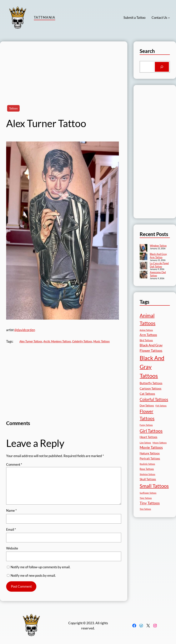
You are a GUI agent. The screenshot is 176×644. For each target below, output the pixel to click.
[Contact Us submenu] (169, 18)
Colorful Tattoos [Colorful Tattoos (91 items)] (154, 399)
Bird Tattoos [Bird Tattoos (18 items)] (146, 340)
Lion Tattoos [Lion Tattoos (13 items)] (145, 443)
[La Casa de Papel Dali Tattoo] (143, 266)
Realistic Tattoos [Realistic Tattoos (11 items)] (147, 464)
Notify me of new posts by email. (33, 575)
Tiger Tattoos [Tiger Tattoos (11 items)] (146, 498)
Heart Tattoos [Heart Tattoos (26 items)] (148, 437)
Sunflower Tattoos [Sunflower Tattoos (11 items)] (148, 493)
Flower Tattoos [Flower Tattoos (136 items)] (147, 415)
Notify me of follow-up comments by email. (40, 567)
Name (11, 510)
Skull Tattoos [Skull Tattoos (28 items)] (148, 479)
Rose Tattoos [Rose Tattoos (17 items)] (147, 469)
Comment (14, 464)
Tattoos (13, 108)
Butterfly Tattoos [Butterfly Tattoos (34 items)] (151, 383)
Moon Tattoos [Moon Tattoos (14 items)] (160, 443)
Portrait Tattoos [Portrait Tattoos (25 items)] (150, 459)
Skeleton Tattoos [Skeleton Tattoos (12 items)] (147, 474)
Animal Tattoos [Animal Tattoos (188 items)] (148, 319)
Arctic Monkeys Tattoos (57, 341)
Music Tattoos (101, 341)
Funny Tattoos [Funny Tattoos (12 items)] (146, 425)
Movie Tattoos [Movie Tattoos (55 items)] (151, 447)
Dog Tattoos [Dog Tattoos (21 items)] (147, 405)
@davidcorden (25, 330)
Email (11, 529)
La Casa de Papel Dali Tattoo (159, 265)
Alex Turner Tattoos (31, 341)
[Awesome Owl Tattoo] (143, 275)
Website (12, 548)
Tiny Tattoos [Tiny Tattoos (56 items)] (150, 503)
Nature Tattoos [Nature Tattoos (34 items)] (150, 453)
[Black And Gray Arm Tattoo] (143, 257)
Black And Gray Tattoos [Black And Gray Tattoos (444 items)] (152, 367)
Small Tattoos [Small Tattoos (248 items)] (154, 486)
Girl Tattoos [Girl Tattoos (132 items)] (151, 431)
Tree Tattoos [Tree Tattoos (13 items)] (145, 509)
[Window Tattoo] (143, 248)
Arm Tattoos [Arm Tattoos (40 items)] (148, 335)
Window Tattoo (158, 246)
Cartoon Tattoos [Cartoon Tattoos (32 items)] (151, 388)
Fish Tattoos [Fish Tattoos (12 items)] (161, 406)
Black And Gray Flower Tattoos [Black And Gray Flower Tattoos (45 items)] (151, 348)
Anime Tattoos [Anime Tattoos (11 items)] (146, 330)
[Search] (162, 67)
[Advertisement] (64, 68)
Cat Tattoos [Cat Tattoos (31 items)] (147, 394)
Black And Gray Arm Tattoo (158, 256)
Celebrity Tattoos (82, 341)
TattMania (45, 17)
